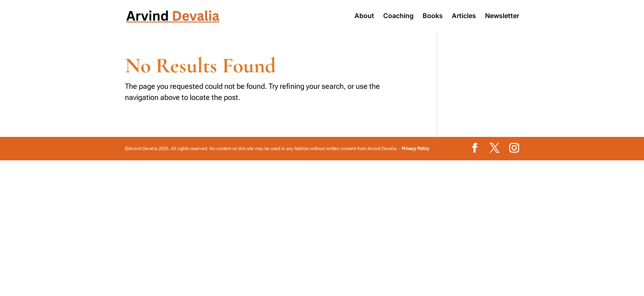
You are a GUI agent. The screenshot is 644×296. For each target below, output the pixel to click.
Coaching (398, 16)
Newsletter (502, 16)
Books (433, 16)
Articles (464, 16)
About (364, 16)
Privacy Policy (415, 149)
